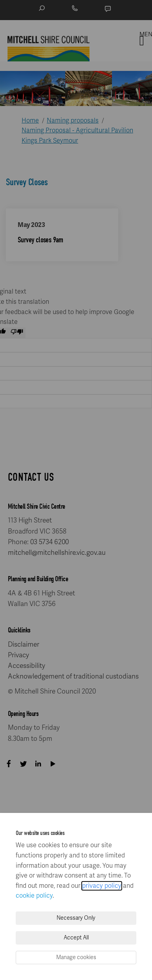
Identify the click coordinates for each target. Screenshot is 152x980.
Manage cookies (76, 957)
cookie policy (34, 896)
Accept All (76, 938)
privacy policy (102, 886)
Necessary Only (76, 918)
